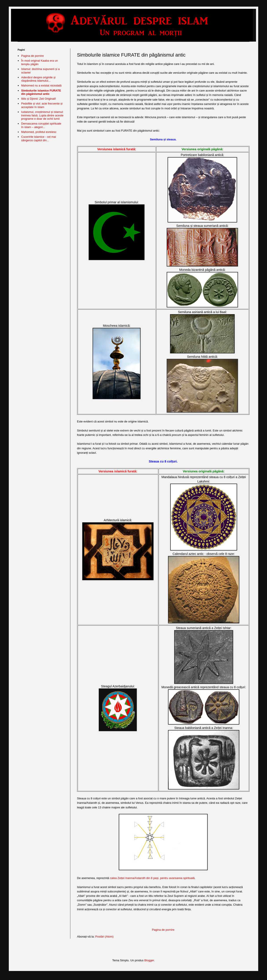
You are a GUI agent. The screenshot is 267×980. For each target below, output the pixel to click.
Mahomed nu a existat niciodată (41, 85)
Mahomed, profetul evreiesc (39, 132)
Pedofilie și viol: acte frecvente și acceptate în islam (42, 105)
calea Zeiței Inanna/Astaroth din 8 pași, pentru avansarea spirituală (152, 878)
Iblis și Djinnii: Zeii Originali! (38, 99)
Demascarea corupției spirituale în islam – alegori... (41, 125)
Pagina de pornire (163, 930)
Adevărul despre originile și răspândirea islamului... (38, 79)
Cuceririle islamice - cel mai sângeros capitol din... (38, 139)
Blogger (149, 960)
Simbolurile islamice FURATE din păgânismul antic (41, 92)
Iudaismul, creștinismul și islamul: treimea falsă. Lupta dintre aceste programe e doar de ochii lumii (42, 115)
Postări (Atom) (104, 937)
